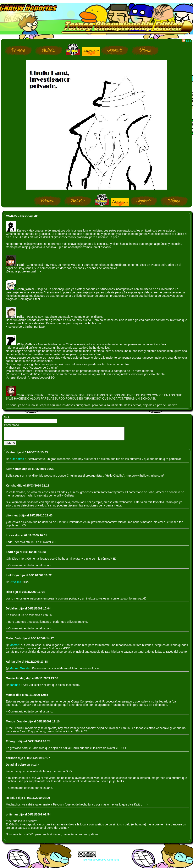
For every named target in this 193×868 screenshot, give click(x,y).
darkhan (15, 687)
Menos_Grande (20, 671)
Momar (14, 647)
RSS (187, 41)
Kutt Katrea (17, 461)
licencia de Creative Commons (101, 862)
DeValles (16, 584)
